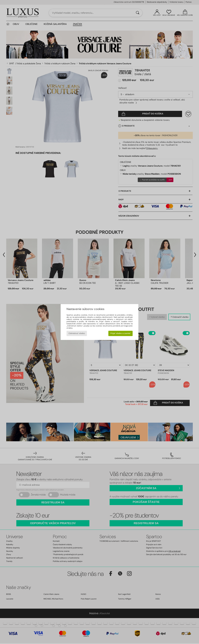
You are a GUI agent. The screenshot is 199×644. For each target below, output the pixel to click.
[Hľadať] (138, 13)
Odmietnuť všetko (77, 333)
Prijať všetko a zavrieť (120, 333)
